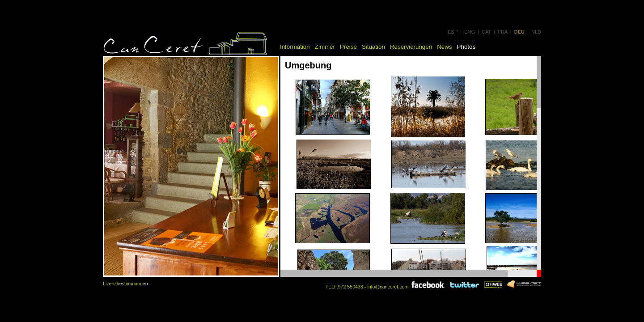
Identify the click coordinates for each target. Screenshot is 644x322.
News (444, 47)
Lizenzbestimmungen (125, 284)
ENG (470, 32)
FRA (502, 32)
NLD (536, 32)
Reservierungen (411, 47)
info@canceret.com (388, 287)
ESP (453, 32)
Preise (348, 47)
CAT (486, 32)
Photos (466, 47)
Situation (373, 47)
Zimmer (325, 47)
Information (295, 47)
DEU (519, 32)
